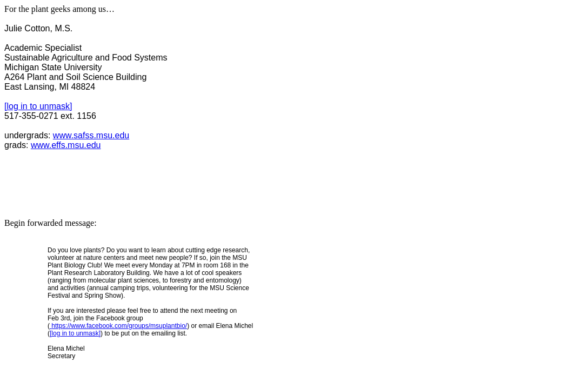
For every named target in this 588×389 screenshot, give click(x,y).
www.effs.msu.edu (66, 145)
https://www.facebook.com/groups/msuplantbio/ (118, 326)
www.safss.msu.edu (91, 135)
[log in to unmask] (38, 106)
